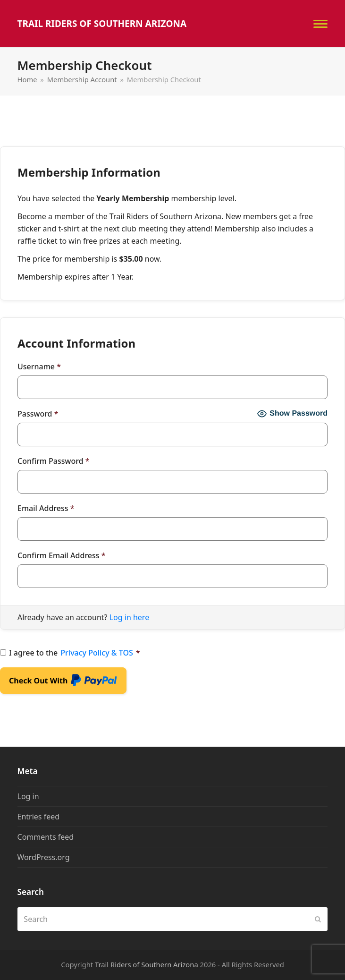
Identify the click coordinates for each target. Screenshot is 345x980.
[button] (320, 24)
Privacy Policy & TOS (97, 653)
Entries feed (39, 817)
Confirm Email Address (62, 555)
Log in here (129, 617)
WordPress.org (44, 857)
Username (39, 366)
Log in (28, 796)
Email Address (46, 508)
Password (38, 414)
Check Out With (63, 682)
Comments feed (46, 837)
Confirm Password (54, 461)
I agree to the (70, 653)
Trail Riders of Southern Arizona (102, 24)
